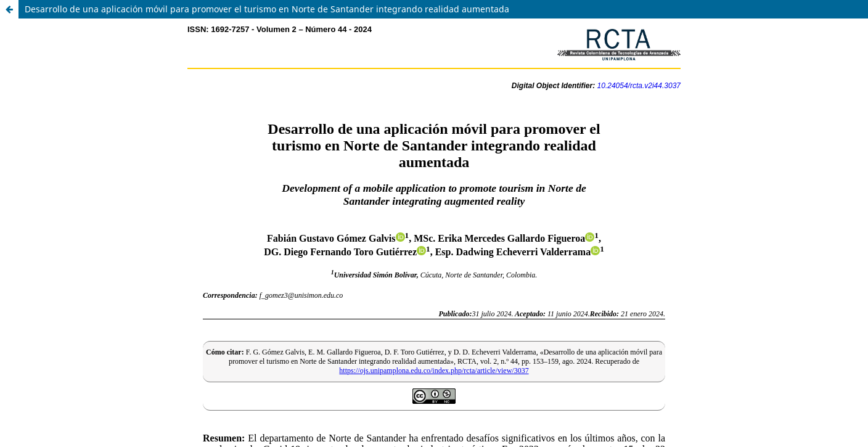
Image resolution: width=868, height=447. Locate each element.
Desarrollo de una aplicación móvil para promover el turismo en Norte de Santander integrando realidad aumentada (267, 9)
